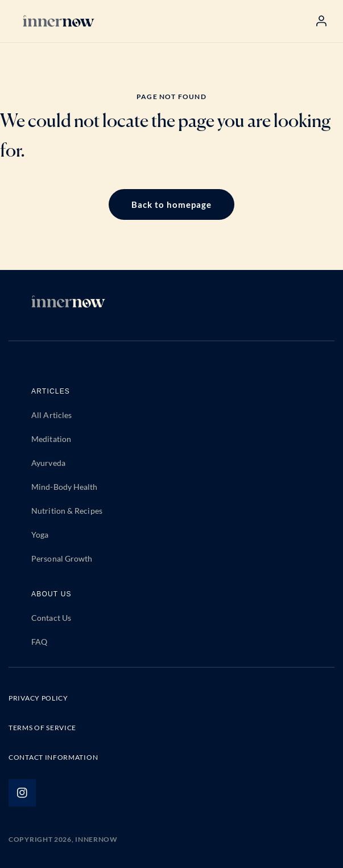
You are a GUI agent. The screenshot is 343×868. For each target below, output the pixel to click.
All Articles (51, 415)
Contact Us (51, 618)
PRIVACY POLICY (38, 698)
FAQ (39, 642)
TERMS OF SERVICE (42, 728)
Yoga (40, 535)
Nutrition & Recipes (67, 511)
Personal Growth (62, 558)
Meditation (51, 439)
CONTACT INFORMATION (53, 757)
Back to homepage (171, 204)
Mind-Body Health (65, 487)
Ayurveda (48, 463)
